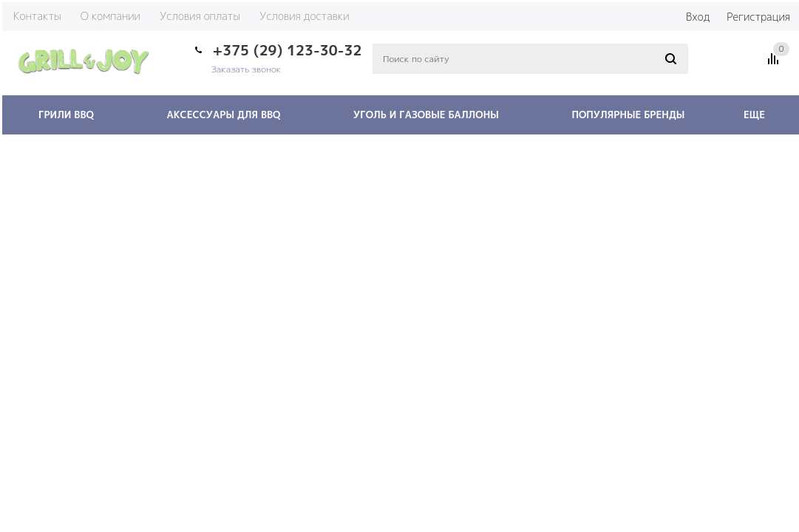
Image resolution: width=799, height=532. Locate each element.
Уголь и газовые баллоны (426, 115)
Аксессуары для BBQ (223, 115)
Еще (761, 115)
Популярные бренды (628, 115)
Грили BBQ (66, 115)
